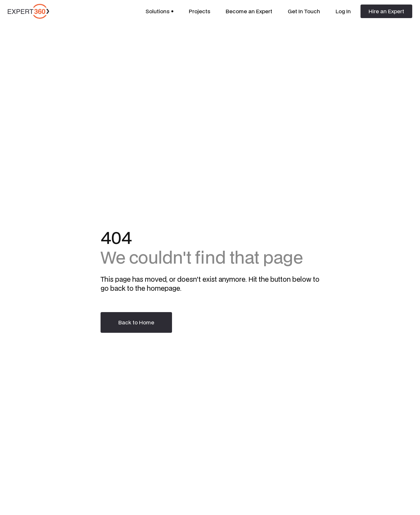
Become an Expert (249, 11)
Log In (343, 11)
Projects (199, 11)
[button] (159, 11)
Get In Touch (304, 11)
